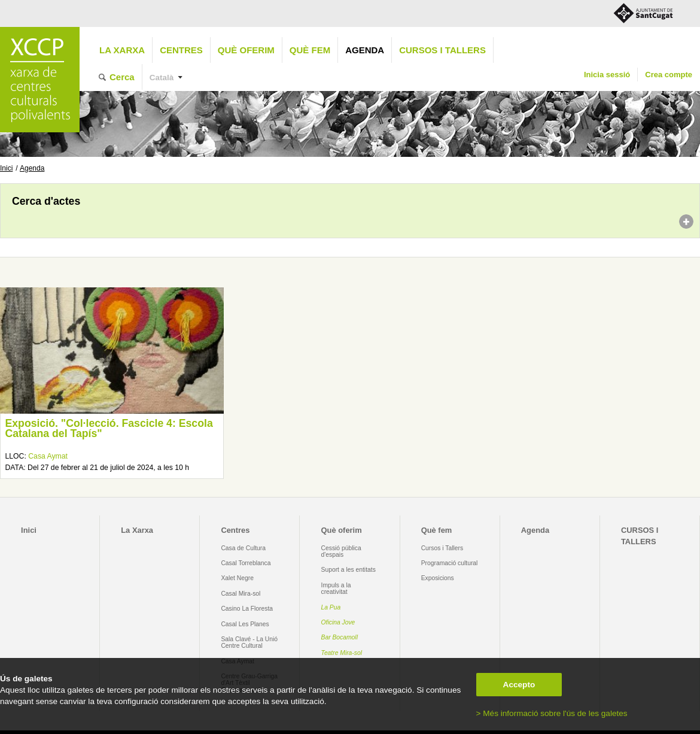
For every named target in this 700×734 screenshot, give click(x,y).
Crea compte (669, 75)
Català (162, 78)
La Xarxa (122, 50)
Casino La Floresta (247, 609)
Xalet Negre (237, 578)
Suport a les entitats (349, 570)
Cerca (122, 77)
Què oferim (246, 50)
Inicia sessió (607, 75)
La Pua (331, 607)
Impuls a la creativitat (336, 589)
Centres (181, 50)
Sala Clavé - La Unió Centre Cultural (249, 642)
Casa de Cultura (243, 548)
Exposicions (438, 578)
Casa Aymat (48, 456)
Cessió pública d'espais (341, 551)
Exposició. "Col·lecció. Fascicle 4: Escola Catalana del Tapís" (109, 429)
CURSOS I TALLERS (442, 50)
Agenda (365, 50)
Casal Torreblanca (246, 563)
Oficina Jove (338, 622)
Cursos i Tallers (442, 548)
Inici (6, 168)
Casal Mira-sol (241, 594)
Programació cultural (450, 563)
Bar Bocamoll (340, 637)
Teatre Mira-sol (342, 653)
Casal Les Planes (245, 624)
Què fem (310, 50)
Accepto (519, 685)
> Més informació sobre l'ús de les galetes (552, 713)
